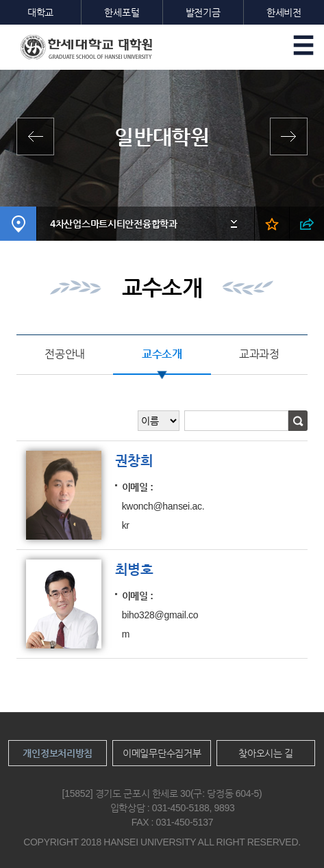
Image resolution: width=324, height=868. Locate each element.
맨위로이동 (288, 833)
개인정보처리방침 (58, 753)
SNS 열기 (307, 224)
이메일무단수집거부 (162, 753)
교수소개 (162, 354)
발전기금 (203, 12)
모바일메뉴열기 (303, 45)
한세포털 (122, 12)
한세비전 (284, 12)
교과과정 (259, 354)
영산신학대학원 (285, 136)
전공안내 (65, 354)
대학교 (40, 12)
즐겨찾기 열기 (272, 224)
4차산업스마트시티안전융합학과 (114, 224)
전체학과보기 (39, 136)
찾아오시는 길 (266, 753)
